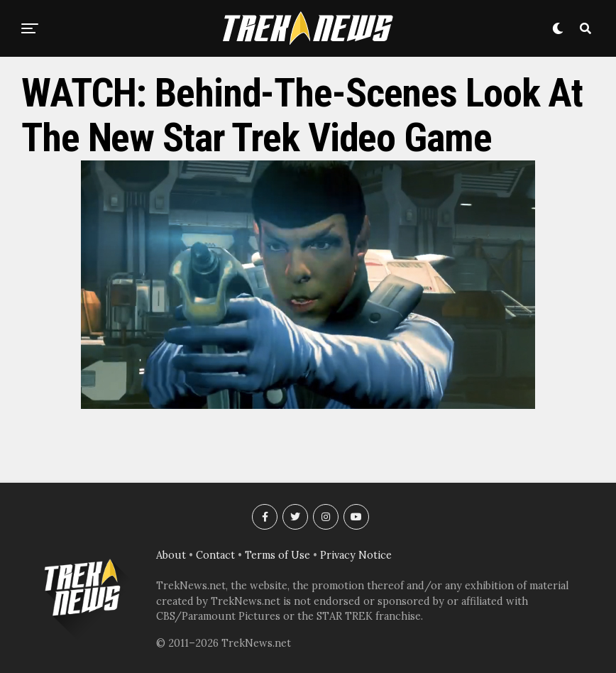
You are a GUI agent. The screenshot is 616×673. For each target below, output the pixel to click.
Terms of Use (277, 555)
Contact (215, 555)
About (171, 555)
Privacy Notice (356, 555)
